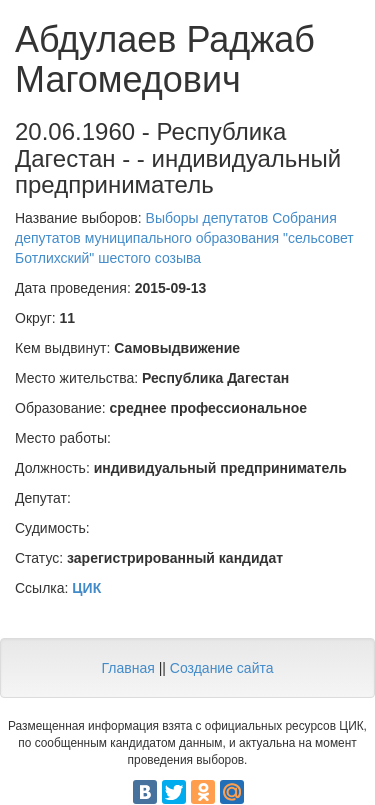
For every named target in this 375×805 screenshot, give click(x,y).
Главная (127, 668)
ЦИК (86, 588)
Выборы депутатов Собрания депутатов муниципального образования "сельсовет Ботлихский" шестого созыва (184, 238)
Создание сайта (222, 668)
